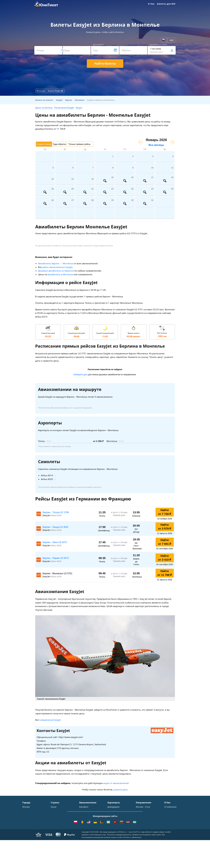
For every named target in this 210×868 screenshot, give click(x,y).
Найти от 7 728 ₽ (165, 512)
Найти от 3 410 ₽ (165, 558)
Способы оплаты (172, 815)
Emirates (83, 828)
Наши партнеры (172, 828)
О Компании (170, 807)
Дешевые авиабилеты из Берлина (56, 271)
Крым (54, 807)
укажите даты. (121, 790)
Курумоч (112, 836)
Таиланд (55, 815)
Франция (55, 823)
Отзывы (168, 823)
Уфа (24, 832)
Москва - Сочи (143, 807)
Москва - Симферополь (147, 811)
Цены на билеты (44, 108)
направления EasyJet (50, 720)
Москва (26, 807)
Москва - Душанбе (145, 828)
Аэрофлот (84, 807)
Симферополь (29, 815)
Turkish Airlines (87, 832)
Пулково (111, 823)
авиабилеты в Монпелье (61, 274)
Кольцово (112, 828)
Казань (26, 836)
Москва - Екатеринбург (147, 832)
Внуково (111, 815)
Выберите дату (81, 375)
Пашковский (114, 832)
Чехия (54, 832)
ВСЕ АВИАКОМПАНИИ (90, 840)
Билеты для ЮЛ (166, 4)
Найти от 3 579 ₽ (165, 527)
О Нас (151, 4)
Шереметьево (114, 811)
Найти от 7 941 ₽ (165, 542)
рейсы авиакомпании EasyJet (57, 267)
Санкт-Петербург (31, 811)
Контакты (169, 811)
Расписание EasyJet (64, 108)
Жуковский (113, 819)
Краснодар (28, 819)
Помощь (168, 819)
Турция (54, 811)
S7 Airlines (84, 811)
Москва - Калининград (147, 823)
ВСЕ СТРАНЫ (57, 840)
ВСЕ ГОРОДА (29, 840)
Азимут (83, 823)
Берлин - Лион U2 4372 (55, 542)
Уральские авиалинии (90, 815)
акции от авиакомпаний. (116, 783)
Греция (54, 836)
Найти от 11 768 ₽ (165, 573)
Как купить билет (173, 840)
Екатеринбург (29, 828)
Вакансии (169, 832)
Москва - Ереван (144, 815)
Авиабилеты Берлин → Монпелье (56, 263)
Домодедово (113, 807)
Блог (166, 836)
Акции (79, 108)
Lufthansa (84, 836)
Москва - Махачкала (146, 836)
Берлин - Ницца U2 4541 (56, 527)
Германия (56, 828)
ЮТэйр (83, 819)
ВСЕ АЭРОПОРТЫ (116, 840)
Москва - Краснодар (146, 819)
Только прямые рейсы (80, 144)
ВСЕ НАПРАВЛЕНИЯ (145, 840)
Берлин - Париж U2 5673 (56, 558)
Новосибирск (29, 823)
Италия (54, 819)
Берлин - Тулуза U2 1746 (56, 512)
